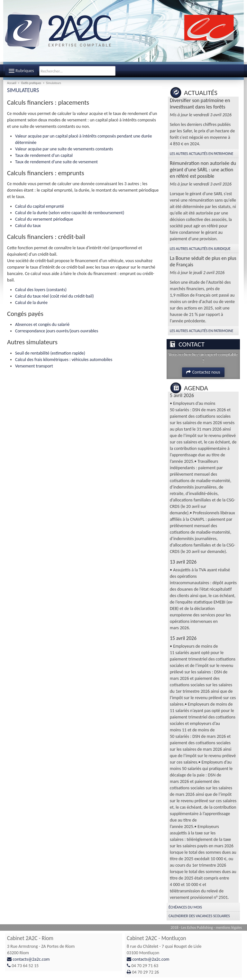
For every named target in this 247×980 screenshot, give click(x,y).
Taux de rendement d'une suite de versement (56, 162)
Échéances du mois (185, 907)
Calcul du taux (28, 226)
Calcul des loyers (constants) (41, 290)
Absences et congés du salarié (42, 324)
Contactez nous (203, 372)
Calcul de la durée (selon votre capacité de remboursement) (70, 213)
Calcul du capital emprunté (40, 206)
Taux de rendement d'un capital (44, 155)
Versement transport (34, 366)
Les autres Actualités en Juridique (200, 249)
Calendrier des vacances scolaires (199, 916)
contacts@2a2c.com (31, 959)
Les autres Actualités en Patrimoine (201, 154)
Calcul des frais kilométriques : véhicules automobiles (64, 360)
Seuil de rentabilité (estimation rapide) (50, 353)
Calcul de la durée (31, 303)
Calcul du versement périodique (44, 219)
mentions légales (229, 928)
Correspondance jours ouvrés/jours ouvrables (57, 331)
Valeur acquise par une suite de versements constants (64, 149)
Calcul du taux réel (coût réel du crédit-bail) (55, 296)
